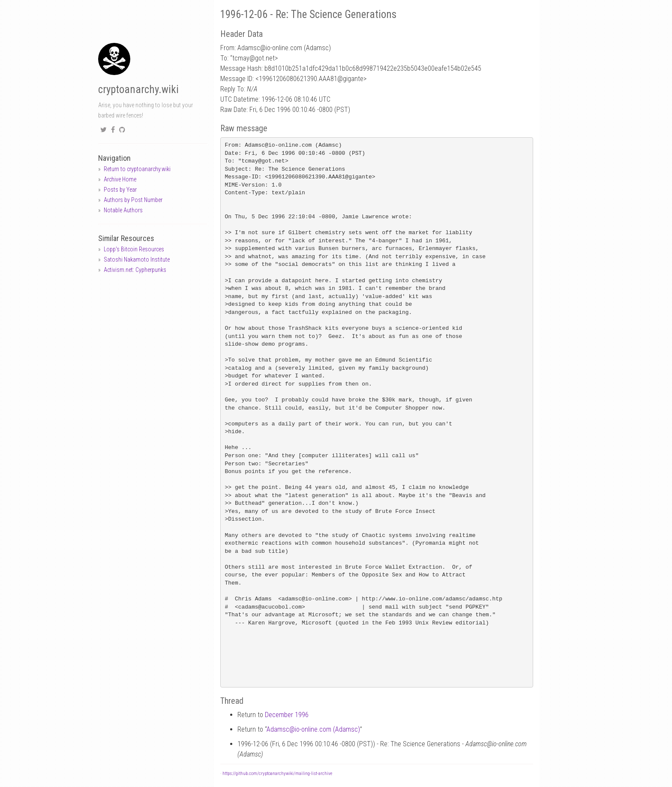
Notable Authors (123, 210)
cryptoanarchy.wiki (138, 89)
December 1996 (287, 715)
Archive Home (120, 179)
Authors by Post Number (133, 200)
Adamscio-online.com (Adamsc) (313, 729)
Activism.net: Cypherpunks (135, 270)
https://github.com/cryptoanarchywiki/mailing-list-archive (277, 773)
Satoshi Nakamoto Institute (137, 259)
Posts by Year (120, 190)
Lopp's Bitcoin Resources (134, 249)
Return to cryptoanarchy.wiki (137, 169)
